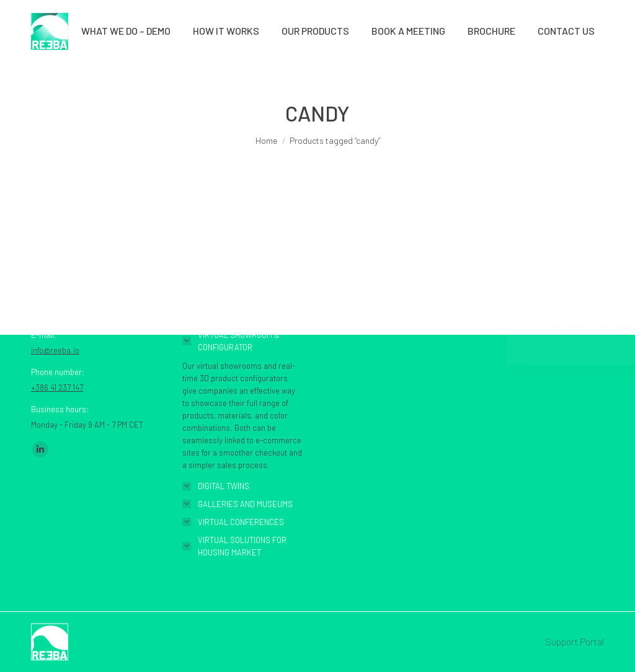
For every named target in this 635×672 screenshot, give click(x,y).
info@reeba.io (55, 350)
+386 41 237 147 (57, 387)
